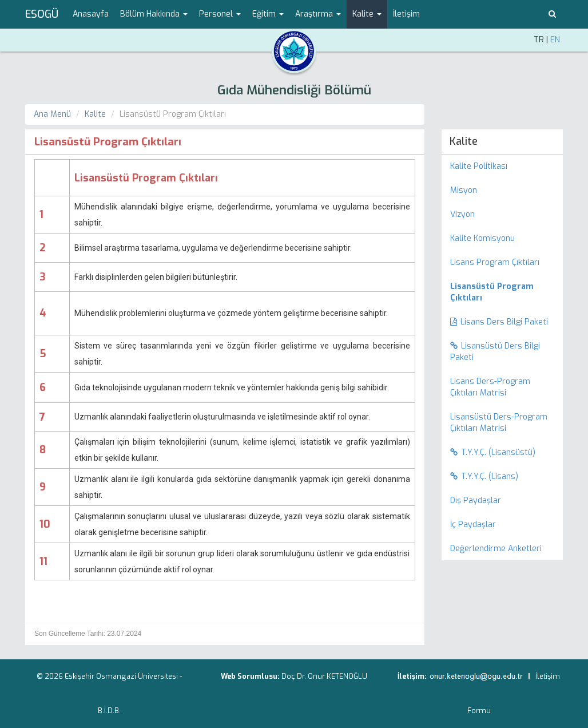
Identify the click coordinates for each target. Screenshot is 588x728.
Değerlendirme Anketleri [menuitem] (496, 549)
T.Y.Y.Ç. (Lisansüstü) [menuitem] (493, 452)
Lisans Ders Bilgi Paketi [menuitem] (499, 322)
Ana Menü (52, 114)
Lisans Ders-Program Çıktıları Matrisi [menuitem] (490, 387)
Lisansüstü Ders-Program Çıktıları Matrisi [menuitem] (499, 423)
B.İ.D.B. (109, 711)
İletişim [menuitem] (406, 14)
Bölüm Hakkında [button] (154, 14)
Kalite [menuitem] (464, 141)
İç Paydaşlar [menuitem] (473, 525)
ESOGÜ (42, 14)
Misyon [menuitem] (464, 190)
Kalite (95, 114)
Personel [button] (220, 14)
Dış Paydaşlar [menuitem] (476, 500)
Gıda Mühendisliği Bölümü (294, 90)
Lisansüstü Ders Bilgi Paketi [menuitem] (495, 352)
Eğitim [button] (268, 14)
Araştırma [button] (318, 14)
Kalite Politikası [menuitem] (479, 166)
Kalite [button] (367, 14)
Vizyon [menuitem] (462, 214)
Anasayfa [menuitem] (91, 14)
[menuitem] (502, 292)
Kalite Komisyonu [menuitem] (482, 238)
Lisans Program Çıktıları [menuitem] (495, 262)
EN (555, 40)
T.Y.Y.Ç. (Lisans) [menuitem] (484, 476)
